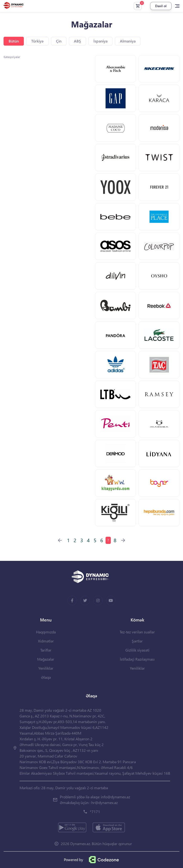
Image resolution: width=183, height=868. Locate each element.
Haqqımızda (46, 632)
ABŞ (77, 41)
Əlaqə (46, 677)
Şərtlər (137, 641)
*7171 (95, 812)
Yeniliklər (46, 668)
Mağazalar (46, 659)
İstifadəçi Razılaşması (137, 659)
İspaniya (100, 41)
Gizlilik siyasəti (137, 650)
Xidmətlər (46, 641)
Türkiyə (37, 41)
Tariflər (46, 650)
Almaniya (128, 41)
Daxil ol (161, 6)
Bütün (14, 41)
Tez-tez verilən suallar (137, 632)
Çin (59, 41)
